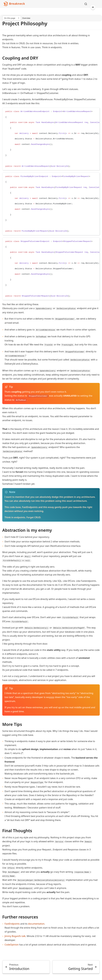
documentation (36, 924)
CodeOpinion (12, 945)
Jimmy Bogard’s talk (15, 936)
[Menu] (93, 7)
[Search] (86, 4)
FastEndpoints (12, 924)
